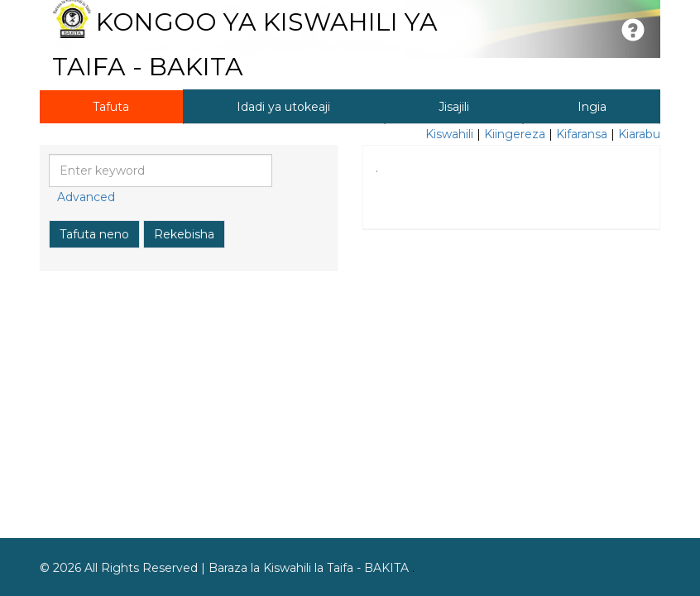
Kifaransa (582, 134)
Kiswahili (449, 134)
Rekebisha (184, 234)
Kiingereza (515, 134)
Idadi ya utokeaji (283, 107)
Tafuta (111, 107)
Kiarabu (639, 134)
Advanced (86, 197)
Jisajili (454, 107)
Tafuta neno (94, 234)
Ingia (592, 107)
